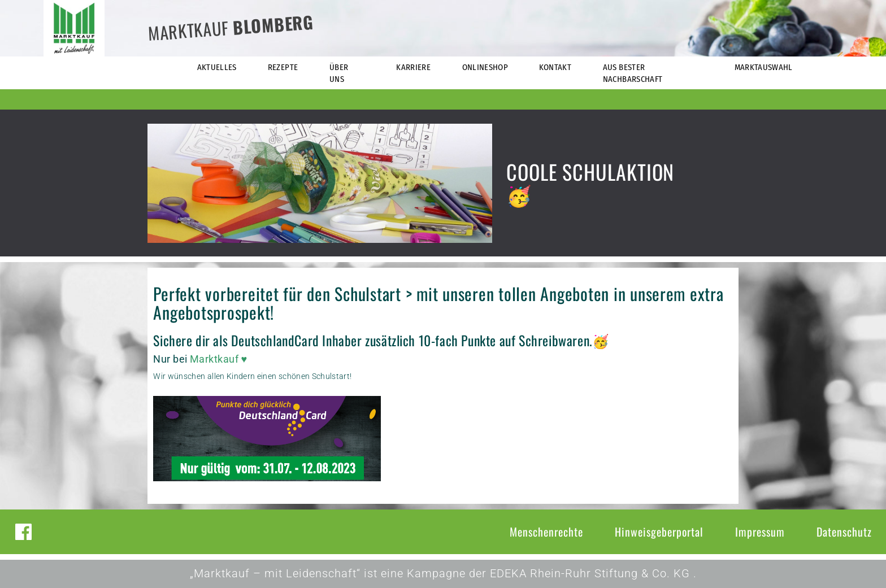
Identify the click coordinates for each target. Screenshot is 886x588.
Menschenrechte (546, 532)
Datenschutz (844, 532)
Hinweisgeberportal (659, 532)
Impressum (760, 532)
